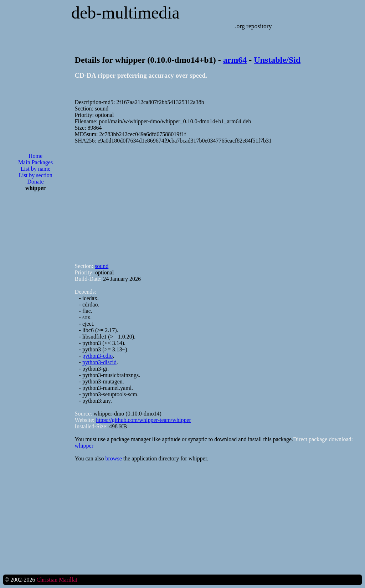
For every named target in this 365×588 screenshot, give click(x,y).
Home (35, 156)
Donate (35, 182)
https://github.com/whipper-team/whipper (143, 420)
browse (114, 458)
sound (102, 266)
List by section (35, 175)
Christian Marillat (57, 580)
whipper (84, 446)
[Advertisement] (36, 311)
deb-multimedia (125, 13)
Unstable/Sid (277, 60)
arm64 (235, 60)
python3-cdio (97, 356)
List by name (36, 169)
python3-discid (99, 362)
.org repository (253, 26)
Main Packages (35, 162)
